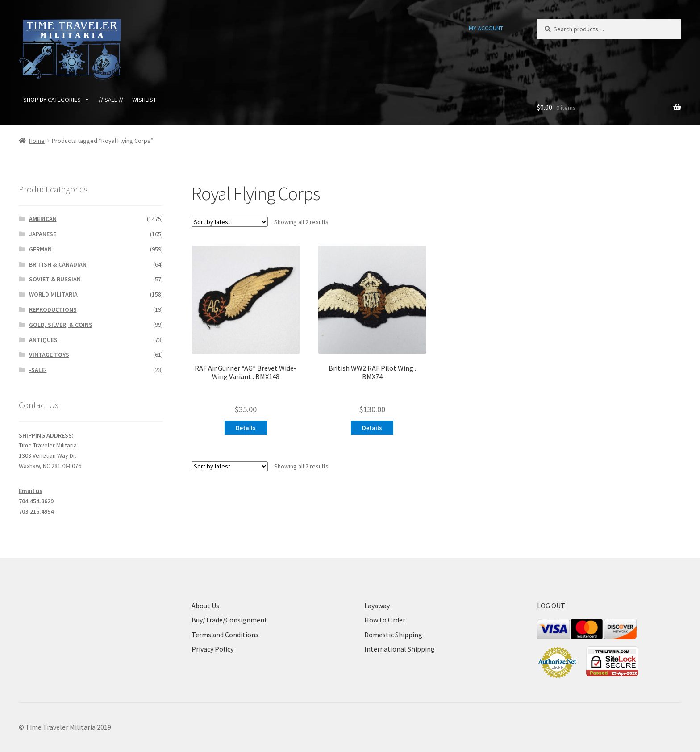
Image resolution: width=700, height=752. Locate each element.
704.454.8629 (36, 501)
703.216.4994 (36, 511)
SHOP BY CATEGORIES (56, 100)
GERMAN (40, 249)
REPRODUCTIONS (53, 309)
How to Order (385, 620)
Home (37, 141)
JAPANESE (43, 234)
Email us (31, 491)
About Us (205, 606)
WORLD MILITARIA (53, 294)
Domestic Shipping (393, 635)
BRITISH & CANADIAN (58, 264)
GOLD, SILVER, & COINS (61, 325)
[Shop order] (230, 222)
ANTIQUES (43, 340)
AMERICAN (43, 219)
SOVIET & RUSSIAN (55, 279)
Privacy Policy (212, 649)
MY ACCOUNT (486, 28)
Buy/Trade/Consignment (229, 620)
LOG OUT (551, 606)
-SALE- (38, 370)
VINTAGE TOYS (49, 355)
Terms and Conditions (225, 635)
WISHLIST (144, 100)
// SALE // (111, 100)
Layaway (377, 606)
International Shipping (400, 649)
